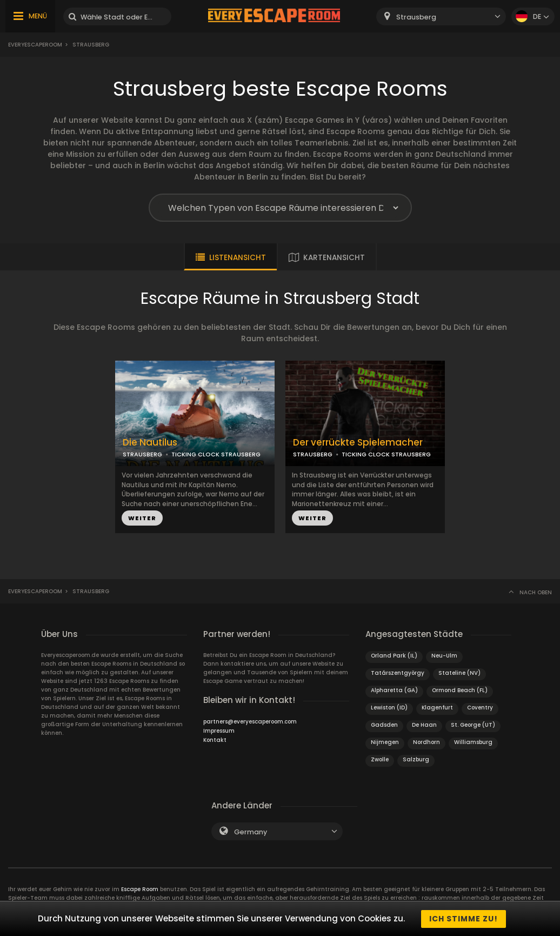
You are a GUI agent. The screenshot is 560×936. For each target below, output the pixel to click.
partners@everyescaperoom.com (250, 722)
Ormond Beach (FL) (460, 690)
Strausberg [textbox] (416, 17)
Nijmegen (385, 742)
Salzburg (416, 759)
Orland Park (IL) (394, 656)
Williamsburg (473, 742)
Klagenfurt (437, 708)
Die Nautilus (150, 443)
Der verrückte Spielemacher (358, 443)
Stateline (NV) (459, 673)
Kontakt (215, 740)
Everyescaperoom (35, 45)
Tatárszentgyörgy (398, 673)
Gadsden (384, 725)
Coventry (480, 708)
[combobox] (441, 16)
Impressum (219, 731)
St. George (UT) (473, 725)
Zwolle (380, 759)
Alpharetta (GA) (394, 690)
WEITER (142, 518)
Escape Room (140, 889)
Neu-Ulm (444, 656)
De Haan (424, 725)
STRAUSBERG (142, 454)
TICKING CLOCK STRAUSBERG (216, 454)
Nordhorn (426, 742)
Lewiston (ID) (389, 708)
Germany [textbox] (251, 832)
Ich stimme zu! (464, 919)
